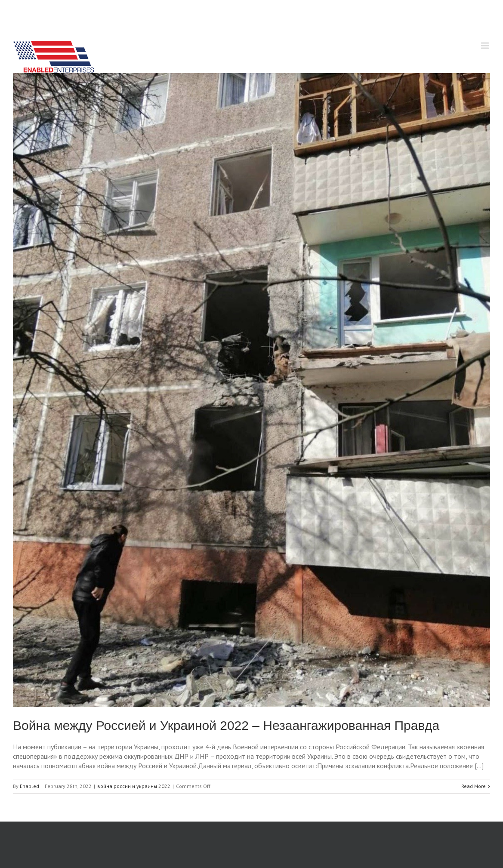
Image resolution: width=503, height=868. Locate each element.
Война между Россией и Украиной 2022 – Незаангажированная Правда (226, 725)
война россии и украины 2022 (134, 786)
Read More (474, 786)
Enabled (29, 786)
